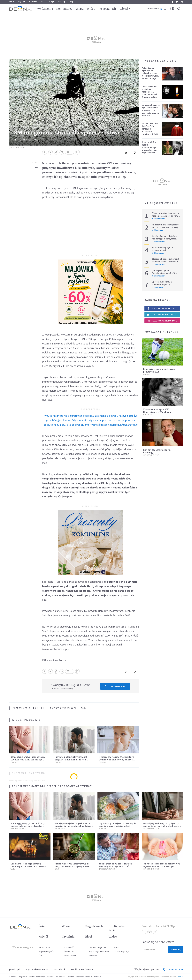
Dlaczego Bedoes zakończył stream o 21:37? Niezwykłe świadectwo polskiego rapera (165, 263)
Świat (57, 869)
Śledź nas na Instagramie (162, 321)
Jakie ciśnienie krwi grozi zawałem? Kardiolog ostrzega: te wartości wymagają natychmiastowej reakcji (116, 866)
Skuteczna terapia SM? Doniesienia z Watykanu (157, 411)
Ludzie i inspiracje (121, 951)
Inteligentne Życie (22, 140)
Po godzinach (107, 9)
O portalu (13, 977)
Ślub (40, 956)
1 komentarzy (158, 230)
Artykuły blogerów (47, 951)
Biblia (12, 2)
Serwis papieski (45, 947)
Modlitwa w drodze (37, 2)
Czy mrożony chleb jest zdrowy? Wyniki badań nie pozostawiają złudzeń (118, 825)
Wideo (91, 9)
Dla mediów (60, 977)
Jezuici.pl (14, 970)
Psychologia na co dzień (99, 951)
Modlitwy (93, 956)
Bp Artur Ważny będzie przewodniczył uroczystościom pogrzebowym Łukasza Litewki (150, 149)
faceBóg (61, 2)
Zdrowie (36, 140)
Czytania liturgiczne (97, 947)
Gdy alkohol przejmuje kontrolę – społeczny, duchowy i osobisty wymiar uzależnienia (29, 866)
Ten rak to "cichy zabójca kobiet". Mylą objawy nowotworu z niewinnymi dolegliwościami (162, 866)
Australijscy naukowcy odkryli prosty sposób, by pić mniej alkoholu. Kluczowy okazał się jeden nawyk (162, 826)
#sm (83, 708)
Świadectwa (69, 951)
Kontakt (50, 977)
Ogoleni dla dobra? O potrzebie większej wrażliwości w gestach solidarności (163, 286)
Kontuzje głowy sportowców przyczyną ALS (159, 370)
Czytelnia (68, 937)
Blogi (52, 2)
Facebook (173, 2)
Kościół (43, 937)
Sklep (71, 2)
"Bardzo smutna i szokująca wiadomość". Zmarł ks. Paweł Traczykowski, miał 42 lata (150, 93)
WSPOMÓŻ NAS (173, 969)
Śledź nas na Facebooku (161, 308)
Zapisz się (176, 949)
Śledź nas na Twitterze (161, 315)
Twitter (177, 2)
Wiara (80, 9)
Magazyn (22, 2)
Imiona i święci (70, 956)
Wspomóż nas (115, 686)
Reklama (70, 977)
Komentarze (64, 9)
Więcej (124, 9)
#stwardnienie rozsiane (63, 708)
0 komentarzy (158, 219)
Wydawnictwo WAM (37, 970)
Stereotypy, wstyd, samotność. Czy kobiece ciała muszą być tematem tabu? (28, 760)
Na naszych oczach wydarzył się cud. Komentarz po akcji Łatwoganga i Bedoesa (151, 110)
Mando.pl (59, 970)
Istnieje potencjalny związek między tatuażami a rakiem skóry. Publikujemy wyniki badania (73, 826)
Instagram (182, 2)
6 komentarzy (158, 242)
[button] (172, 9)
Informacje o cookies (84, 977)
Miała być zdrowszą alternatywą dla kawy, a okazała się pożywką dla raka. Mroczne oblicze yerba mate (73, 866)
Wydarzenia (45, 9)
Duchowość (69, 947)
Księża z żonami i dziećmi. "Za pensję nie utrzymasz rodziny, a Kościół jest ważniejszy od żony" (151, 132)
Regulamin (23, 977)
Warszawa (152, 9)
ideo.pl (180, 977)
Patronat (98, 977)
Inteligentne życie (117, 928)
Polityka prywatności (37, 977)
